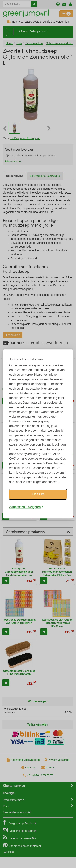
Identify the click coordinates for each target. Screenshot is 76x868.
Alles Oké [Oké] (38, 494)
